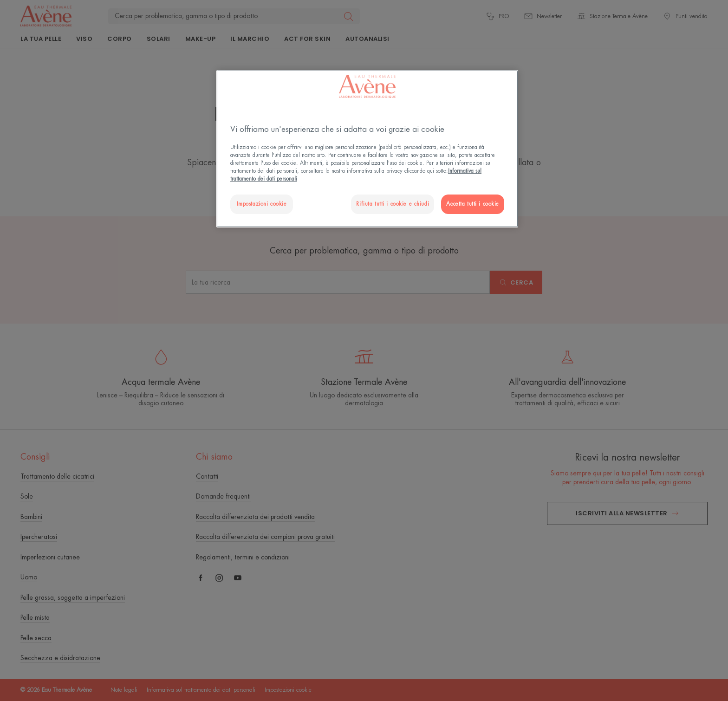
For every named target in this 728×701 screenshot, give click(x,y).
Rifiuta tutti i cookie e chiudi (393, 204)
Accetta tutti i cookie (473, 204)
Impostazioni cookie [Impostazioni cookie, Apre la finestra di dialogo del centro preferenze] (262, 204)
